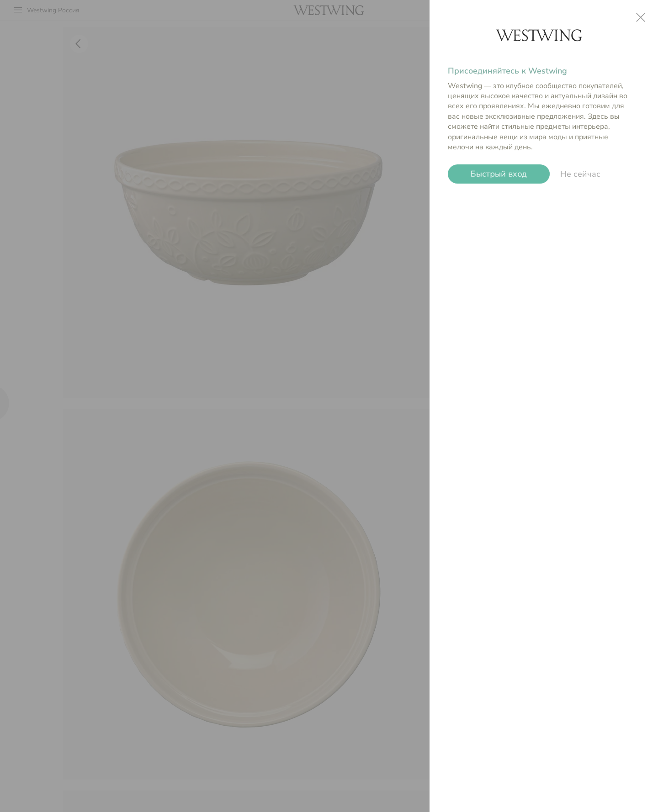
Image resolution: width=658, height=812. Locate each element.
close (641, 17)
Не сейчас (580, 174)
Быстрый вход (499, 174)
